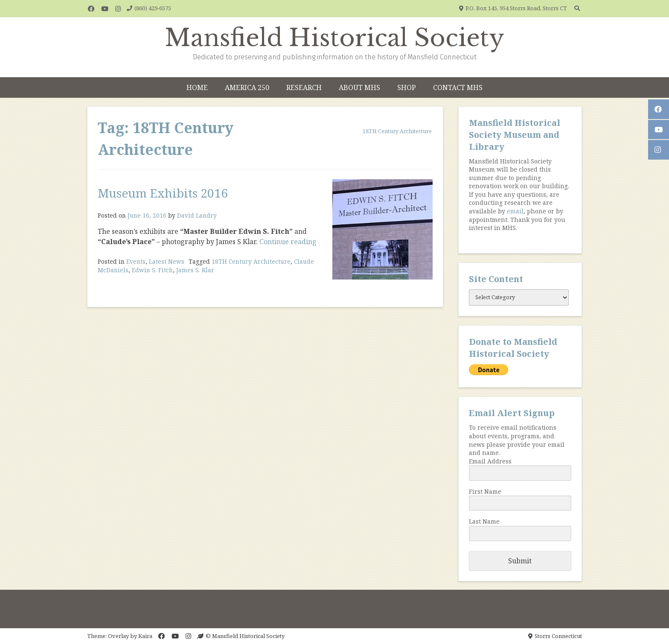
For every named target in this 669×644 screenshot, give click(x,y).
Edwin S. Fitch (152, 270)
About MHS (359, 87)
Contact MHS (458, 87)
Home (197, 87)
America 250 (247, 87)
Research (304, 87)
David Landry (197, 215)
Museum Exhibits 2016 (163, 193)
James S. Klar (195, 270)
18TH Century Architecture (251, 261)
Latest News (167, 261)
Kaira (145, 636)
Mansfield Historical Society (335, 38)
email (515, 211)
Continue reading (288, 242)
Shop (407, 87)
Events (136, 261)
